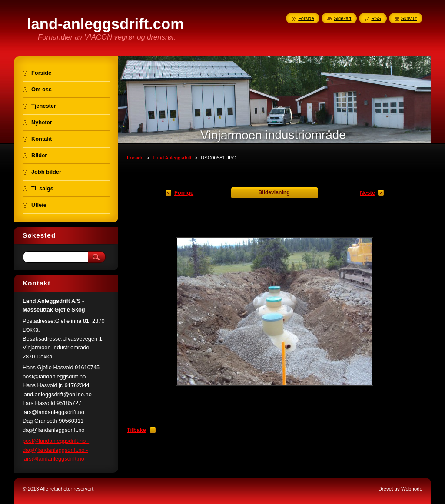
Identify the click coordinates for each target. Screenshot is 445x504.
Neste (367, 193)
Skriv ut (409, 18)
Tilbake (136, 430)
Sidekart (342, 18)
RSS (376, 18)
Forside (135, 158)
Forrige (184, 193)
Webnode (412, 489)
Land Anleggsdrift (172, 158)
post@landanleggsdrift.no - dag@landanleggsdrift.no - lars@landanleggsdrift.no (56, 450)
